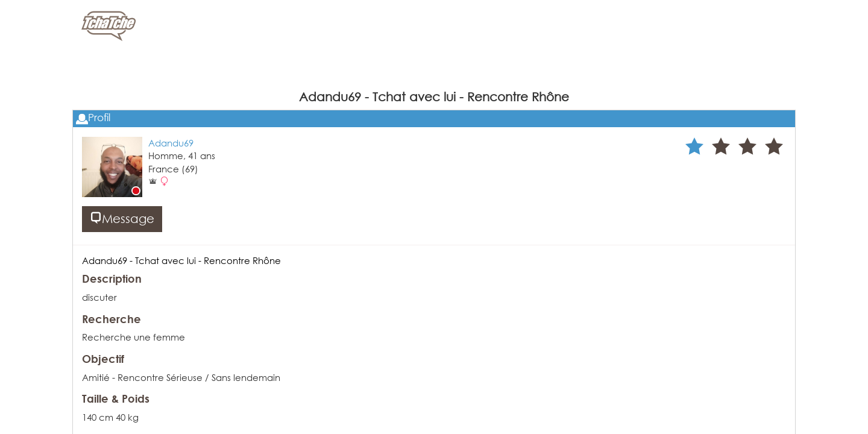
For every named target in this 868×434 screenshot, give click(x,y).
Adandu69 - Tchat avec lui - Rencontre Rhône (181, 260)
